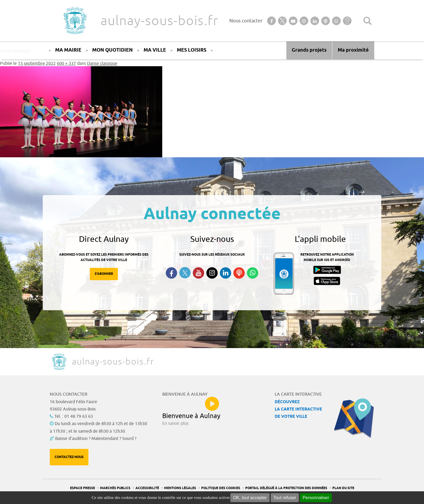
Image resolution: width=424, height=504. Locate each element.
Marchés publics (115, 488)
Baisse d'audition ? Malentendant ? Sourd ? (96, 439)
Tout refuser (285, 498)
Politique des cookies (221, 488)
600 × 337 (66, 64)
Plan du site (343, 488)
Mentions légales (180, 488)
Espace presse (82, 488)
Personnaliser (316, 498)
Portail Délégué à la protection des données (286, 488)
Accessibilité (147, 488)
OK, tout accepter (250, 498)
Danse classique (102, 64)
